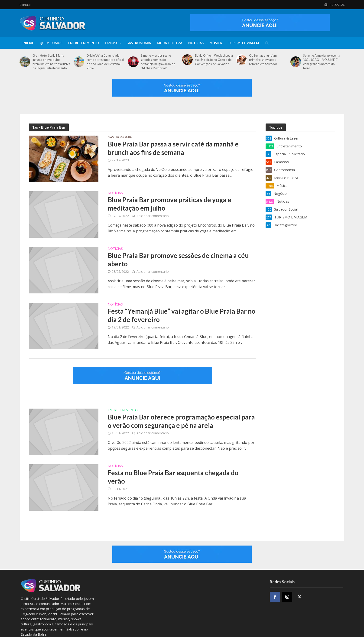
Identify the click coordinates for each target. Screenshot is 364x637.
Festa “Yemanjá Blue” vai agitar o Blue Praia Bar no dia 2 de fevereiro (182, 315)
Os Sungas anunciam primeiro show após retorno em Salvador (263, 60)
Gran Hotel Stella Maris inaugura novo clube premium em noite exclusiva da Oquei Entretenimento (51, 62)
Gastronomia (139, 43)
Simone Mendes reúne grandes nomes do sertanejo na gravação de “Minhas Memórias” (158, 62)
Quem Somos (51, 43)
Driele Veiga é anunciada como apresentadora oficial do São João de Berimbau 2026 (105, 62)
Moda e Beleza (170, 43)
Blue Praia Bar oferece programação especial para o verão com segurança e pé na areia (181, 421)
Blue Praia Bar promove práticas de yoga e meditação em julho (169, 204)
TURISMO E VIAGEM (244, 43)
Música (216, 43)
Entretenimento (84, 43)
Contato (25, 5)
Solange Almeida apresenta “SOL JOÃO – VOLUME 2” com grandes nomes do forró (322, 62)
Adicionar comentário (153, 216)
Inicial (28, 43)
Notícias (196, 43)
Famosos (113, 43)
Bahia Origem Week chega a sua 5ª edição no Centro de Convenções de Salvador (214, 60)
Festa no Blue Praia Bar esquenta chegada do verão (173, 477)
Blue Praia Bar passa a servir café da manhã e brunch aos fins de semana (173, 148)
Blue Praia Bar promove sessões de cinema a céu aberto (178, 260)
